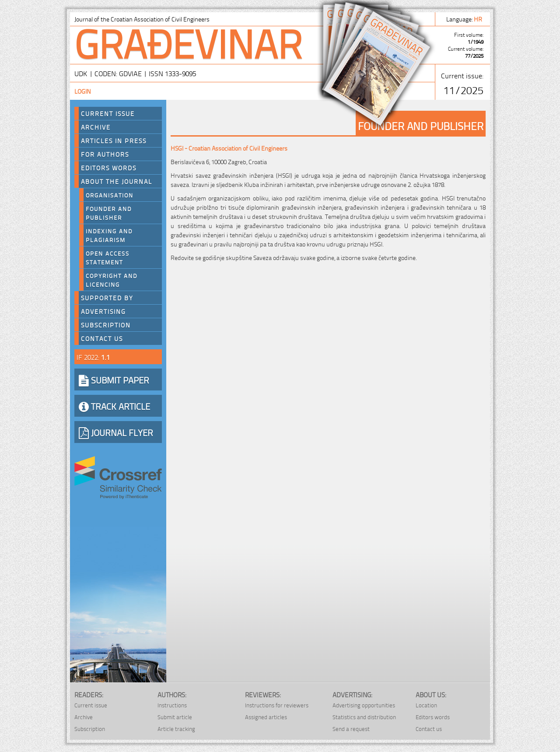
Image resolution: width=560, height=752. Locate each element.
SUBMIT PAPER (114, 380)
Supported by (107, 298)
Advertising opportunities (364, 705)
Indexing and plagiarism (109, 235)
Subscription (106, 325)
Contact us (102, 338)
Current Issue (108, 113)
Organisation (110, 195)
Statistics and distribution (364, 717)
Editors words (109, 168)
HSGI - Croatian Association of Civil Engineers (229, 148)
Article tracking (176, 729)
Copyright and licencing (112, 280)
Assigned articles (266, 717)
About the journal (117, 181)
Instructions (172, 705)
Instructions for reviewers (277, 705)
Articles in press (114, 141)
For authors (105, 154)
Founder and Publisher (109, 213)
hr (479, 19)
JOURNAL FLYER (116, 432)
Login (83, 91)
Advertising (103, 311)
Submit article (175, 717)
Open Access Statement (108, 257)
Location (426, 705)
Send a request (351, 729)
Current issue (91, 705)
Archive (96, 127)
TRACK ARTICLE (114, 406)
